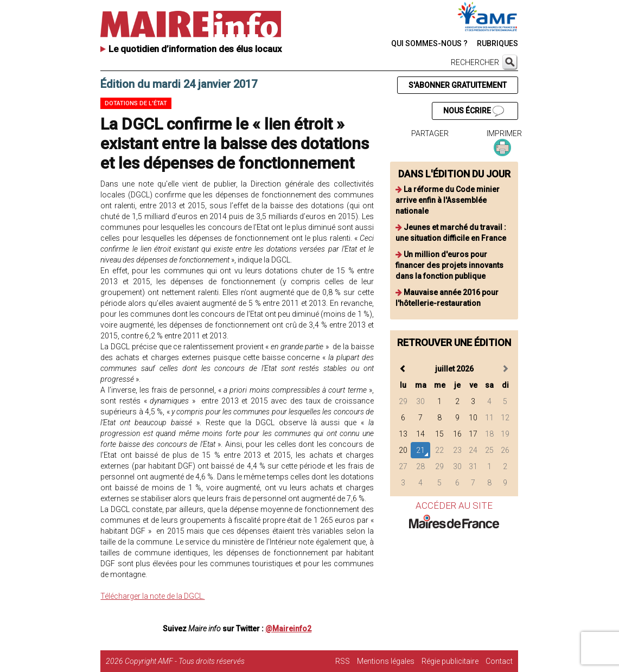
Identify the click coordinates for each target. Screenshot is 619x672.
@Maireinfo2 (288, 629)
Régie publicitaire (450, 661)
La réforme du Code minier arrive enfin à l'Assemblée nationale (448, 200)
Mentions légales (386, 661)
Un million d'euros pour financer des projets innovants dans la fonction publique (449, 265)
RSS (343, 661)
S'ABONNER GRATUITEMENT (458, 85)
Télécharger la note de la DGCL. (152, 596)
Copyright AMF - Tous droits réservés (185, 661)
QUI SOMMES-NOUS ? (429, 43)
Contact (499, 661)
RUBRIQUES (497, 43)
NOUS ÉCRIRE (474, 111)
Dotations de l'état (136, 103)
